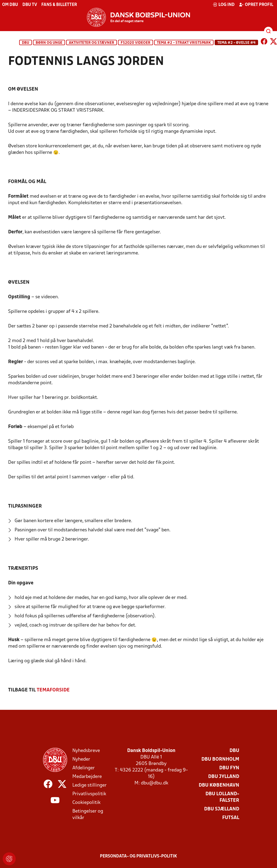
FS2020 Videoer (136, 43)
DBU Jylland (224, 777)
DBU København (219, 785)
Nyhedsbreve (86, 751)
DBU (26, 43)
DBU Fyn (229, 768)
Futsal (231, 818)
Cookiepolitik (86, 803)
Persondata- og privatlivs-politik (138, 856)
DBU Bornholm (220, 759)
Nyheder (81, 759)
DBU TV (30, 5)
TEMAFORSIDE (53, 690)
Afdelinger (84, 768)
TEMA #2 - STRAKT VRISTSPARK (184, 43)
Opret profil (256, 5)
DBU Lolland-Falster (222, 797)
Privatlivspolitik (89, 794)
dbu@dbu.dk (155, 783)
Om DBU (10, 5)
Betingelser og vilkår (88, 815)
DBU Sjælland (222, 809)
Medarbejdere (87, 777)
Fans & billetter (59, 5)
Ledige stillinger (89, 785)
